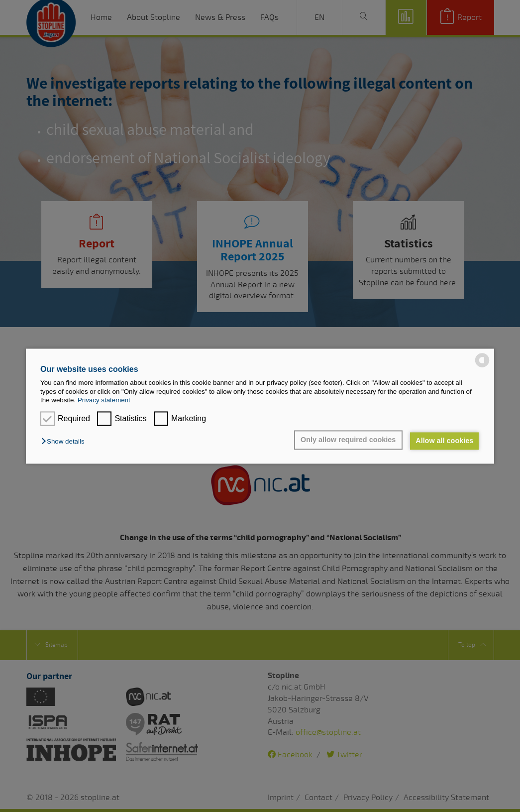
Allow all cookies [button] (444, 441)
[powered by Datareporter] (482, 366)
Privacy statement (104, 400)
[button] (65, 442)
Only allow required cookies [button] (347, 440)
